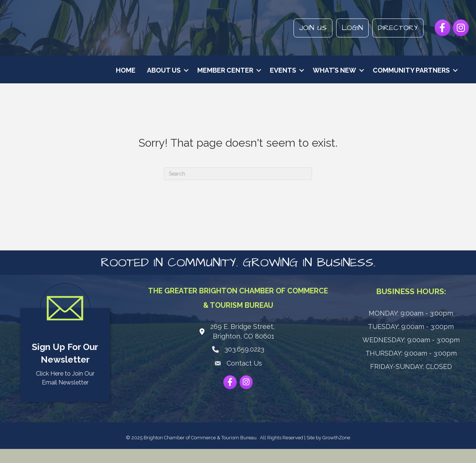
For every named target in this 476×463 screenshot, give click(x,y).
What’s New (334, 77)
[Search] (238, 188)
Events (283, 77)
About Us (164, 77)
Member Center (225, 77)
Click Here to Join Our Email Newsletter (65, 392)
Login (352, 28)
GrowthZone (336, 452)
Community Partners (411, 77)
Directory (398, 28)
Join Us (313, 28)
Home (126, 77)
